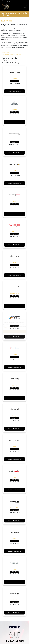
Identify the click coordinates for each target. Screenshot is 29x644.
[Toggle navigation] (25, 7)
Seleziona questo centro (14, 91)
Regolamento (6, 52)
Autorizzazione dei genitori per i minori (12, 54)
